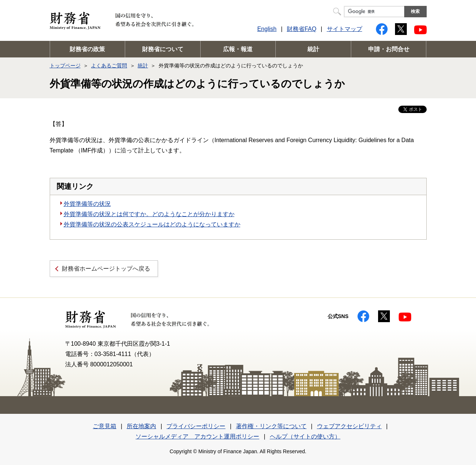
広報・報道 (238, 49)
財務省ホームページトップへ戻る (106, 269)
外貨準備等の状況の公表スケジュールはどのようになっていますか (152, 224)
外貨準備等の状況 (87, 204)
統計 (313, 49)
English (267, 29)
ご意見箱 (105, 426)
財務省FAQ (302, 29)
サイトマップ (345, 29)
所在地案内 (141, 426)
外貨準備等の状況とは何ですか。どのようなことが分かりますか (149, 214)
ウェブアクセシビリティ (349, 426)
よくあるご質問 (109, 66)
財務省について (163, 49)
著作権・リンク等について (271, 426)
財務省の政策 (87, 49)
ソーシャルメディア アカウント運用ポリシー (197, 436)
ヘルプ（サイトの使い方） (305, 436)
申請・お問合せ (389, 49)
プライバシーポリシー (196, 426)
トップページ (65, 66)
